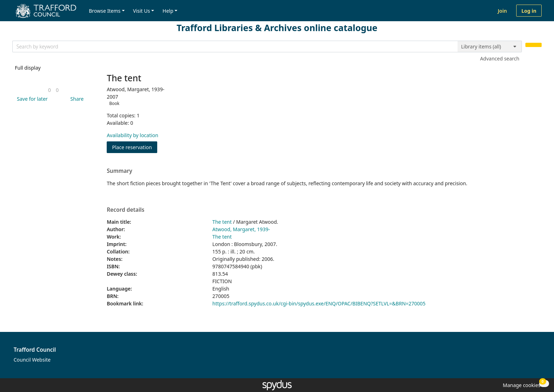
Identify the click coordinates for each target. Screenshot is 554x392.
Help (168, 11)
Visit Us (142, 11)
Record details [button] (125, 210)
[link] (49, 90)
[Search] (534, 45)
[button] (31, 99)
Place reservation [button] (135, 147)
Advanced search (500, 58)
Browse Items (105, 11)
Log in (529, 11)
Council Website (32, 360)
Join (502, 11)
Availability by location (132, 135)
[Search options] (490, 47)
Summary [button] (119, 171)
